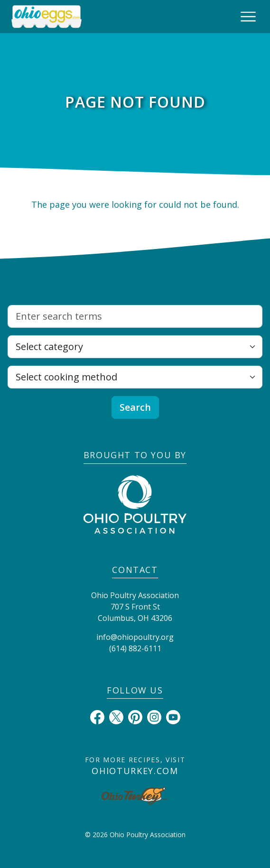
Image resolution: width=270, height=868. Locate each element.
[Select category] (135, 347)
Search (135, 407)
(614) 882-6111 (135, 648)
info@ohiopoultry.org (135, 637)
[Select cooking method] (135, 377)
